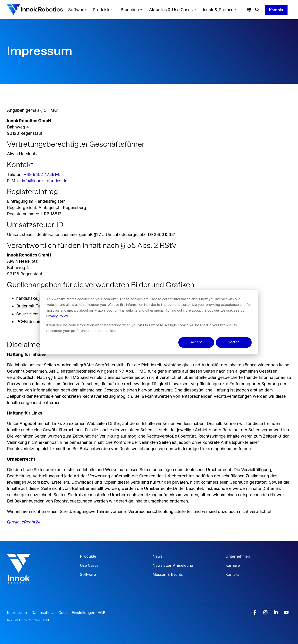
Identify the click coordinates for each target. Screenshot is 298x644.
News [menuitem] (157, 556)
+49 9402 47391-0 (42, 174)
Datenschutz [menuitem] (42, 613)
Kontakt (276, 10)
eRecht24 (31, 522)
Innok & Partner (219, 10)
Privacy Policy (57, 316)
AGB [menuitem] (102, 613)
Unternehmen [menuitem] (238, 556)
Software (77, 10)
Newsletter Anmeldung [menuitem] (173, 565)
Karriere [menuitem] (233, 565)
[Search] (257, 10)
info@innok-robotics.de (45, 181)
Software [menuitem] (88, 574)
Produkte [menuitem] (88, 556)
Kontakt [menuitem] (232, 574)
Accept (196, 342)
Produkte (103, 10)
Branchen (131, 10)
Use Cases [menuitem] (89, 565)
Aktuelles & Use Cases (172, 10)
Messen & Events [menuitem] (168, 574)
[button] (256, 613)
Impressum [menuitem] (17, 613)
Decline (234, 342)
